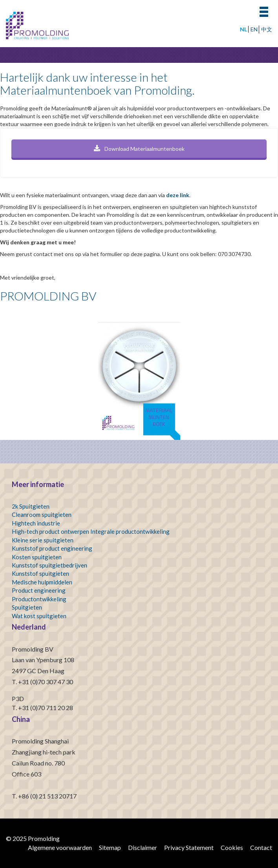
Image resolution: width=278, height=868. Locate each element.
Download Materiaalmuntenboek (139, 149)
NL (243, 29)
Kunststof (25, 573)
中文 (267, 29)
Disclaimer (143, 847)
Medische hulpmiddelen (42, 582)
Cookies (232, 847)
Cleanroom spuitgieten (42, 515)
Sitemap (110, 847)
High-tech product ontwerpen (50, 531)
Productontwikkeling (39, 599)
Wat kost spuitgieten (39, 616)
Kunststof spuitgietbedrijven (49, 565)
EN (254, 29)
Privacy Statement (189, 847)
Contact (261, 847)
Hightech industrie (36, 523)
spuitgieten (54, 573)
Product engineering (39, 590)
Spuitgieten (27, 607)
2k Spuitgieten (31, 506)
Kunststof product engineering (52, 548)
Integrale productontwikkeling (130, 531)
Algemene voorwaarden (60, 847)
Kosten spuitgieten (37, 557)
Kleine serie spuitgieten (43, 540)
